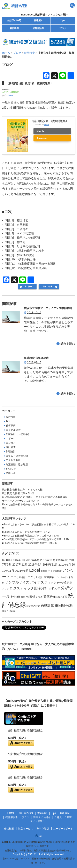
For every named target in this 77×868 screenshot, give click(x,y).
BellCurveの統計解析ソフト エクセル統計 (44, 15)
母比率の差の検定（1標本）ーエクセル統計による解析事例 (35, 497)
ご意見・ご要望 (63, 817)
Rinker (46, 125)
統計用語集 (38, 28)
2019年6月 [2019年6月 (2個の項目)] (65, 565)
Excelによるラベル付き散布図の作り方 (25, 543)
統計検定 (15, 92)
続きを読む (68, 344)
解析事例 (14, 28)
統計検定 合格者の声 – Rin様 (18, 493)
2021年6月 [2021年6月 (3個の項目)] (22, 571)
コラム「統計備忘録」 (18, 456)
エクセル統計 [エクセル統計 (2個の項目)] (19, 577)
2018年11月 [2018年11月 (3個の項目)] (50, 565)
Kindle (40, 131)
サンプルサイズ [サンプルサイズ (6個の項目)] (17, 582)
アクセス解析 (13, 460)
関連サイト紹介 (42, 817)
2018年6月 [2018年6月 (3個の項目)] (35, 565)
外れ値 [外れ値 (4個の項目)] (16, 597)
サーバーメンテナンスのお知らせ (21, 501)
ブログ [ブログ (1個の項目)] (5, 589)
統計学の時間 (14, 20)
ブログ (63, 28)
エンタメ (11, 443)
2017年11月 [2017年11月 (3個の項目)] (20, 565)
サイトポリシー (39, 821)
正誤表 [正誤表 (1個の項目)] (39, 597)
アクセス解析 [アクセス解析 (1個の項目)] (55, 571)
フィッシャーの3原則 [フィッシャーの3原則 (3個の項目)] (59, 582)
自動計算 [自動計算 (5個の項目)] (47, 606)
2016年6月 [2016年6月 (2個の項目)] (62, 560)
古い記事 (28, 287)
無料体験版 (43, 829)
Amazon (42, 138)
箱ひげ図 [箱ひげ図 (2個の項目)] (62, 597)
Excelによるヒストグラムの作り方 (22, 532)
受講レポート (13, 473)
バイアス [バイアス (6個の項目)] (37, 582)
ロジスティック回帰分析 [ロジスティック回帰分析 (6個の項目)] (29, 588)
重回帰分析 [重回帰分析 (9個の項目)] (64, 606)
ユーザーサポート (63, 829)
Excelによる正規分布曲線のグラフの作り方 (27, 536)
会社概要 (9, 829)
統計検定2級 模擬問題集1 (50, 121)
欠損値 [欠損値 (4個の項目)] (31, 597)
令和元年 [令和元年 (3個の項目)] (54, 588)
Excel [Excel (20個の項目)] (35, 570)
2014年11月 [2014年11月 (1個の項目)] (19, 560)
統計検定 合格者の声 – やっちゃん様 (22, 490)
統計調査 (11, 447)
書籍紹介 (38, 20)
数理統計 (11, 452)
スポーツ (11, 439)
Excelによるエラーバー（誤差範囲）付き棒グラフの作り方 (36, 525)
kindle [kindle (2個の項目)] (44, 571)
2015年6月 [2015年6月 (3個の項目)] (33, 560)
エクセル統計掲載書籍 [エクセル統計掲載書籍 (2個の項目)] (41, 577)
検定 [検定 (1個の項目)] (23, 597)
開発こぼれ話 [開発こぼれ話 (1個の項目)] (9, 611)
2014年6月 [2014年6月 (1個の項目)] (7, 560)
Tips (63, 20)
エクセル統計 (13, 430)
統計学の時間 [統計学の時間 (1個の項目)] (33, 606)
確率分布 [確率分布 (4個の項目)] (50, 597)
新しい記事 (48, 287)
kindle (10, 95)
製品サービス (25, 829)
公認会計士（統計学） (18, 434)
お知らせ (11, 469)
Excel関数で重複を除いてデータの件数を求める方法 (32, 539)
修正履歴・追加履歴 (17, 465)
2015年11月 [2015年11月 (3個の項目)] (48, 560)
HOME (11, 813)
